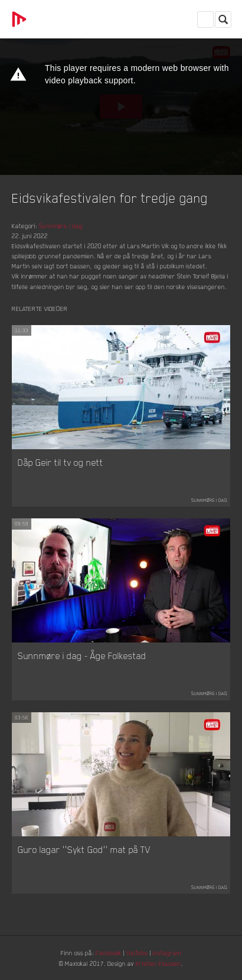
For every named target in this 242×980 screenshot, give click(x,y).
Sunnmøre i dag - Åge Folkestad (82, 656)
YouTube (137, 953)
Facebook (109, 953)
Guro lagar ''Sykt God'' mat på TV (84, 849)
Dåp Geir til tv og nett (60, 462)
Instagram (167, 953)
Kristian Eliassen (158, 963)
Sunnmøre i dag (61, 225)
